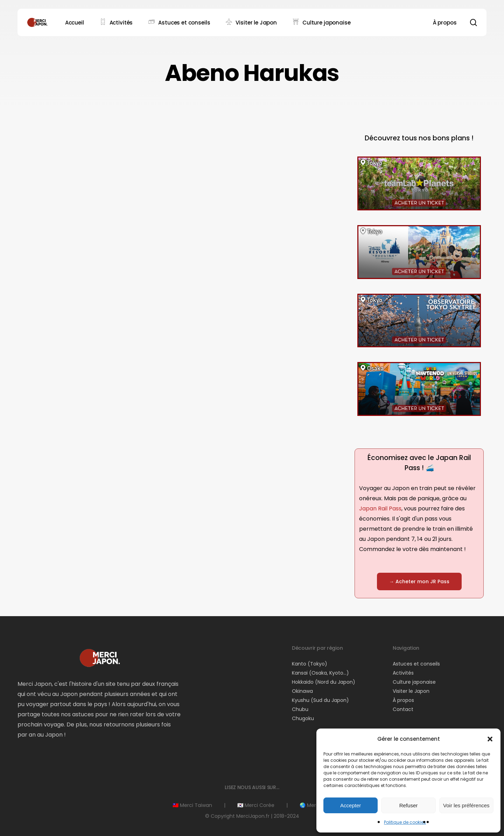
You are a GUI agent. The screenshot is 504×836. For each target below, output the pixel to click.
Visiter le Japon (411, 691)
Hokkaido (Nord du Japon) (324, 682)
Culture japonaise (414, 682)
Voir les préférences (466, 805)
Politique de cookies (405, 822)
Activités (403, 673)
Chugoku (303, 718)
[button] (490, 739)
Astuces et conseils (416, 664)
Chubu (300, 709)
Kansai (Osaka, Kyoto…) (320, 673)
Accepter (351, 805)
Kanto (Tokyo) (310, 664)
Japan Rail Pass (380, 508)
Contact (403, 709)
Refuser (409, 805)
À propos (403, 700)
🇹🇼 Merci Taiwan (192, 805)
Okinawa (302, 691)
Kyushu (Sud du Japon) (320, 700)
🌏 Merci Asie (316, 805)
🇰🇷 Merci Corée (256, 805)
